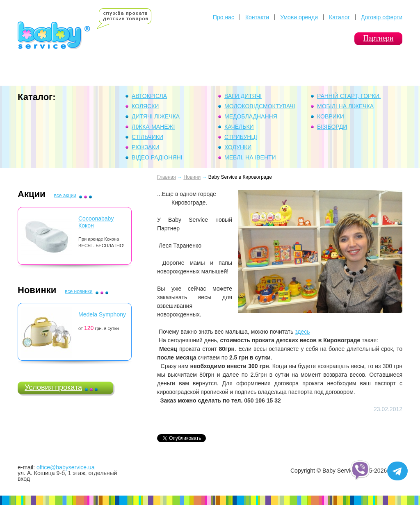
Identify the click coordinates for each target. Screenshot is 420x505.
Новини (192, 177)
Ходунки (238, 147)
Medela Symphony (102, 314)
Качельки (239, 127)
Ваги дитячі (243, 96)
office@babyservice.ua (66, 467)
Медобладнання (251, 116)
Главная (167, 177)
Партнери (379, 38)
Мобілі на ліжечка (345, 106)
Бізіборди (332, 127)
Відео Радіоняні (157, 157)
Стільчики (147, 137)
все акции (65, 196)
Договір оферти (382, 17)
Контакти (257, 17)
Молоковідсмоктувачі (260, 106)
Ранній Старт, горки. (349, 96)
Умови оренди (299, 17)
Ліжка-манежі (153, 127)
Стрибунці (241, 137)
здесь (302, 332)
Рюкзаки (146, 147)
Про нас (224, 17)
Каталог (339, 17)
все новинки (79, 291)
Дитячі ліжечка (156, 116)
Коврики (331, 116)
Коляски (145, 106)
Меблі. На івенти (250, 157)
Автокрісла (149, 96)
